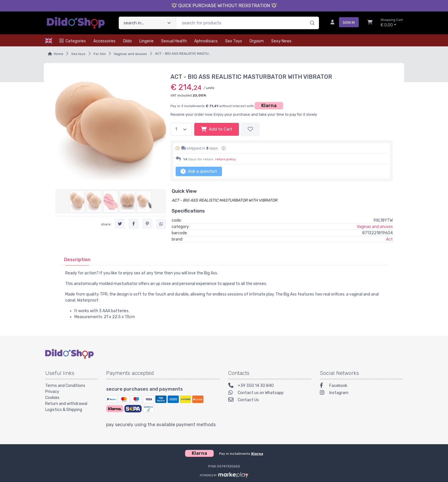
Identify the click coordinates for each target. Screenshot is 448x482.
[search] (311, 17)
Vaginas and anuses (130, 54)
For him (100, 54)
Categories (73, 41)
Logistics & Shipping (64, 410)
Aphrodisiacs (206, 41)
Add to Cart (217, 129)
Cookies (52, 398)
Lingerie (146, 41)
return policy (226, 159)
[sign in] (342, 23)
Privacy (52, 392)
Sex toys (234, 41)
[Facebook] (361, 386)
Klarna (269, 106)
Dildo (127, 41)
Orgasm (257, 41)
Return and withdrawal (66, 404)
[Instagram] (361, 393)
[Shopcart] (370, 23)
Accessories (104, 41)
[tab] (77, 260)
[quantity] (181, 129)
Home (59, 54)
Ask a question (199, 171)
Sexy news (281, 41)
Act (389, 239)
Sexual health (174, 41)
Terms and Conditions (65, 386)
